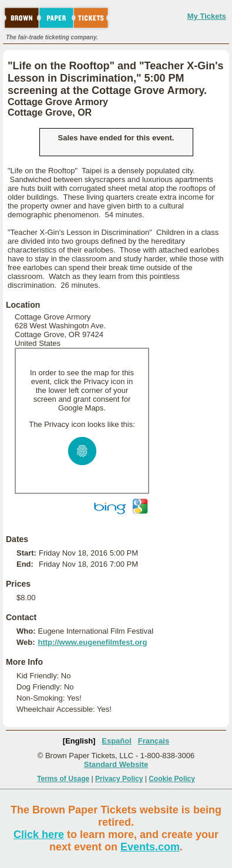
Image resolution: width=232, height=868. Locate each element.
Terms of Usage (63, 779)
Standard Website (116, 764)
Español (117, 741)
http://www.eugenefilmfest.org (92, 642)
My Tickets (207, 16)
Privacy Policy (119, 779)
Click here (39, 835)
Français (154, 741)
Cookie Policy (172, 779)
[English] (79, 741)
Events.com (150, 847)
